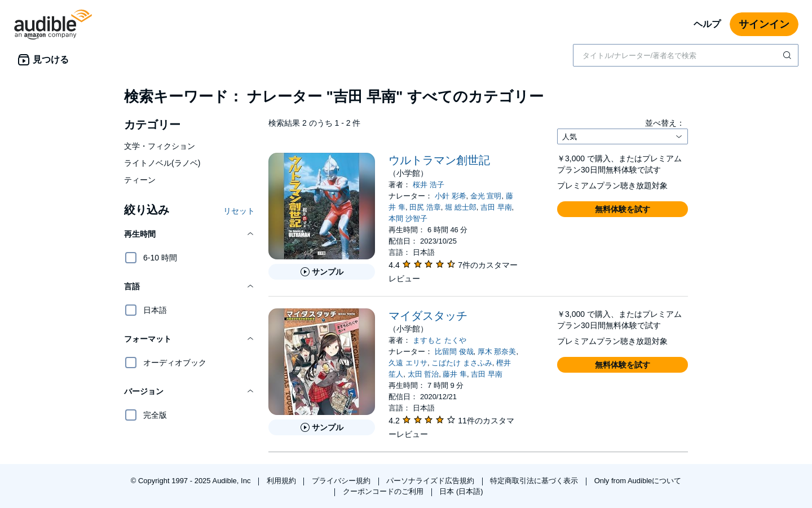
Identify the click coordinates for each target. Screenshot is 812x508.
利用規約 (283, 481)
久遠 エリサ (408, 363)
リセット (239, 211)
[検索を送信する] (788, 55)
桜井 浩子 (429, 185)
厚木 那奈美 (497, 352)
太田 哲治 (423, 374)
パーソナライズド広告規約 (431, 481)
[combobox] (686, 55)
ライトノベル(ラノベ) (162, 163)
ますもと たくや (440, 340)
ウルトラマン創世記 (439, 160)
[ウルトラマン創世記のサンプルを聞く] (322, 272)
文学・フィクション (160, 146)
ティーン (140, 180)
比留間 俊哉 (454, 352)
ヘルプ (707, 24)
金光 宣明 (486, 196)
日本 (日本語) (461, 491)
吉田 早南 (496, 207)
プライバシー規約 (342, 481)
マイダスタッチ (428, 316)
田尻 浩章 (425, 207)
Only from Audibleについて (638, 481)
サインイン (764, 24)
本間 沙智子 (408, 218)
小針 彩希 (451, 196)
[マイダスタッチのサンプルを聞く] (322, 427)
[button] (189, 234)
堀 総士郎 (461, 207)
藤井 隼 (455, 374)
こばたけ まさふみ (462, 363)
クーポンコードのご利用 (384, 491)
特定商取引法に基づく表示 (535, 481)
